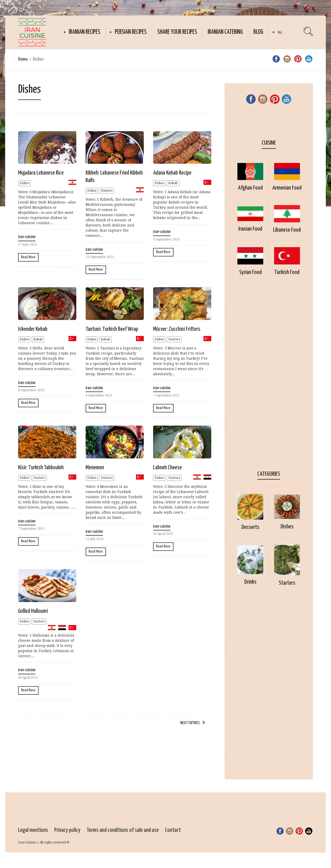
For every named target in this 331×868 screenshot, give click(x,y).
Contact (173, 830)
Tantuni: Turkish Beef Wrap (112, 329)
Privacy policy (67, 830)
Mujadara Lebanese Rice (41, 173)
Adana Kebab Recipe (172, 173)
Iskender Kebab (33, 329)
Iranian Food (250, 229)
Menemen (95, 468)
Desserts (250, 527)
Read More (28, 257)
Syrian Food (250, 272)
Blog (258, 32)
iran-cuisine (27, 237)
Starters (107, 191)
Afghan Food (250, 188)
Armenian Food (287, 188)
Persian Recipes (131, 32)
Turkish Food (287, 272)
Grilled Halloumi (33, 611)
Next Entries (190, 723)
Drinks (250, 582)
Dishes (24, 183)
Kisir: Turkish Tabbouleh (41, 468)
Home (23, 59)
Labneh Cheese (167, 468)
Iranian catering (225, 32)
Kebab (173, 183)
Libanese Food (287, 230)
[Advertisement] (269, 376)
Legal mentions (33, 830)
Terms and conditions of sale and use (123, 830)
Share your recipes (177, 32)
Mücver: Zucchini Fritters (177, 329)
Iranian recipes (85, 32)
